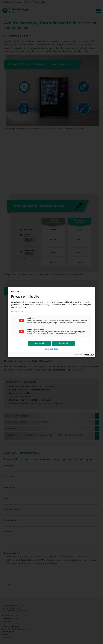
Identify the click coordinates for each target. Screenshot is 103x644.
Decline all (63, 343)
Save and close (51, 349)
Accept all (40, 343)
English (16, 291)
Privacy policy (17, 312)
